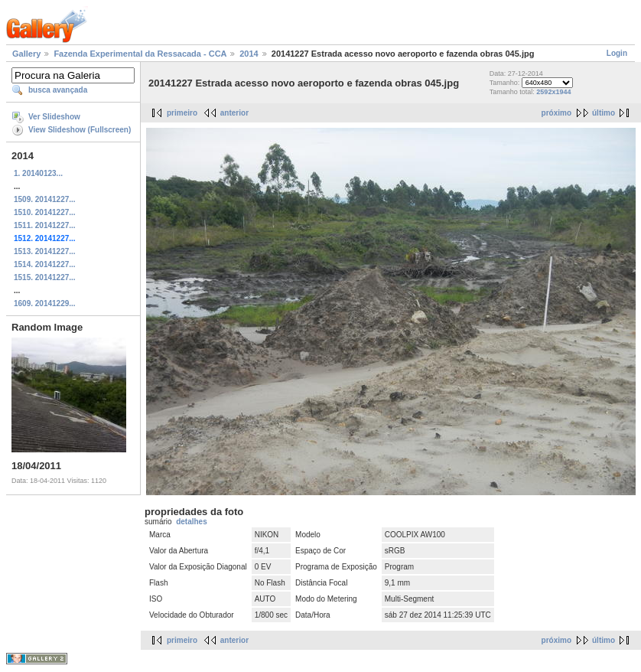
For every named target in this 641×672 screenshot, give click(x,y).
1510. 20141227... (45, 212)
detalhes (192, 522)
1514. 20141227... (45, 264)
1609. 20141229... (45, 303)
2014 (249, 54)
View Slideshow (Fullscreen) (80, 130)
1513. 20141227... (45, 251)
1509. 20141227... (45, 199)
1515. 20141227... (45, 277)
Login (617, 53)
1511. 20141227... (45, 225)
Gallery (26, 54)
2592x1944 (553, 92)
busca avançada (58, 90)
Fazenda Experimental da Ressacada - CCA (140, 54)
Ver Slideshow (54, 117)
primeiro (182, 113)
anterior (234, 113)
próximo (556, 113)
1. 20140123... (38, 173)
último (604, 113)
